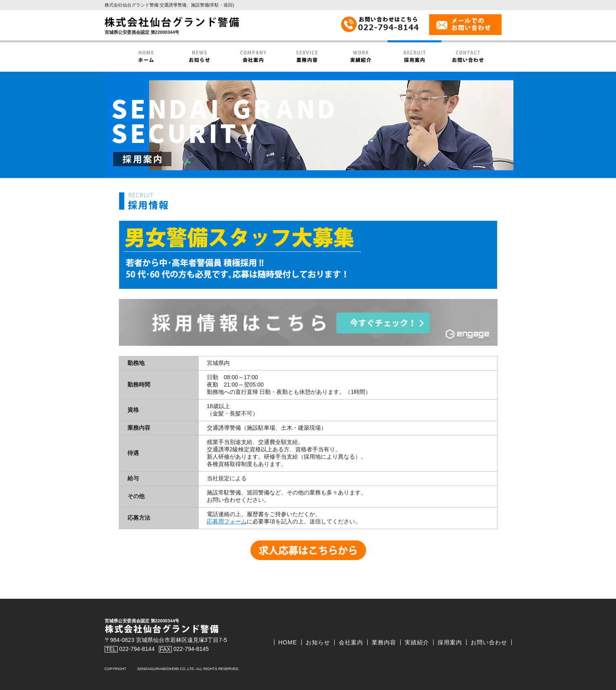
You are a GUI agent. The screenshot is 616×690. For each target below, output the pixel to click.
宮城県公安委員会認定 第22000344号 (142, 32)
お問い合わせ (489, 642)
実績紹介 (417, 642)
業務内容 (384, 642)
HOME (288, 642)
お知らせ (318, 642)
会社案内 (351, 642)
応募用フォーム (227, 521)
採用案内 (450, 642)
